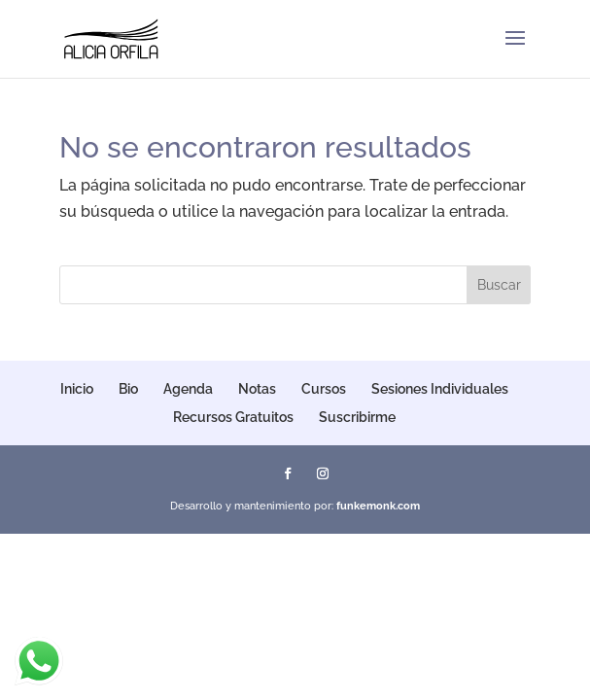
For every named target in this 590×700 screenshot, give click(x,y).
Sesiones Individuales (440, 389)
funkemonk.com (378, 506)
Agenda (188, 389)
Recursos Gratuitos (233, 417)
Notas (257, 389)
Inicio (77, 389)
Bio (128, 389)
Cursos (324, 389)
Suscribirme (357, 417)
